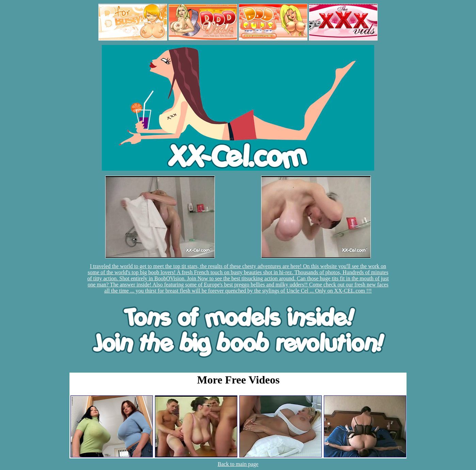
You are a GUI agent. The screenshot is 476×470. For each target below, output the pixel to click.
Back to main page (238, 464)
